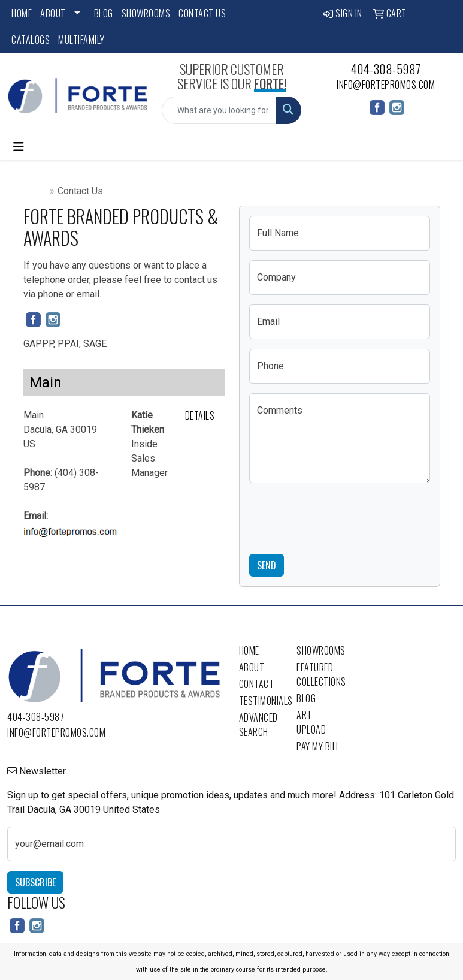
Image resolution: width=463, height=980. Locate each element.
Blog (104, 13)
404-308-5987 (386, 69)
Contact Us (202, 13)
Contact (257, 684)
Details (200, 415)
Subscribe (35, 882)
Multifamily (81, 40)
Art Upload (311, 722)
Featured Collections (318, 674)
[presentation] (340, 516)
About (53, 13)
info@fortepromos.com (386, 85)
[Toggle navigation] (19, 147)
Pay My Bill (318, 746)
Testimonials (261, 701)
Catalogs (31, 40)
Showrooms (146, 13)
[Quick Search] (219, 110)
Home (22, 13)
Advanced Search (258, 725)
